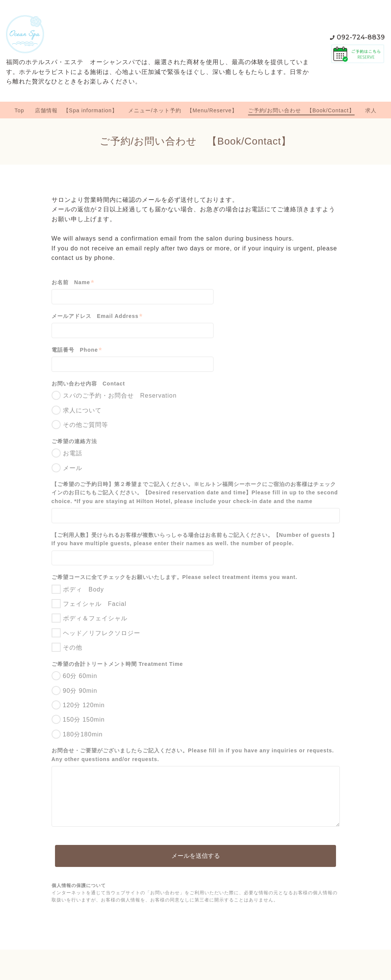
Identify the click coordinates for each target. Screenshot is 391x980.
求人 (371, 110)
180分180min (83, 734)
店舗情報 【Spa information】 (76, 110)
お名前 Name (73, 282)
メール (73, 468)
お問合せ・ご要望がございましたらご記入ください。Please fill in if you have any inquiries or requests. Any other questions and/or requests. (193, 755)
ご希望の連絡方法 (74, 441)
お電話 (73, 453)
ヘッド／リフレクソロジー (102, 633)
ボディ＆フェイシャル (95, 618)
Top (19, 110)
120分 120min (84, 705)
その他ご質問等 (86, 425)
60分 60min (80, 676)
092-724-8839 (361, 37)
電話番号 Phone (77, 350)
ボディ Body (83, 589)
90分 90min (80, 691)
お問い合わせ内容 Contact (88, 384)
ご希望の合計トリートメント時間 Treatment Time (117, 664)
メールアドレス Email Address (97, 316)
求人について (82, 410)
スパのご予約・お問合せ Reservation (120, 396)
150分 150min (84, 720)
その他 (73, 647)
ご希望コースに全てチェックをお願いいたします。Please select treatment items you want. (175, 577)
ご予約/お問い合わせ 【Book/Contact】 (301, 110)
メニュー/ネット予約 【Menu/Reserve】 (183, 110)
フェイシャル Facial (95, 604)
